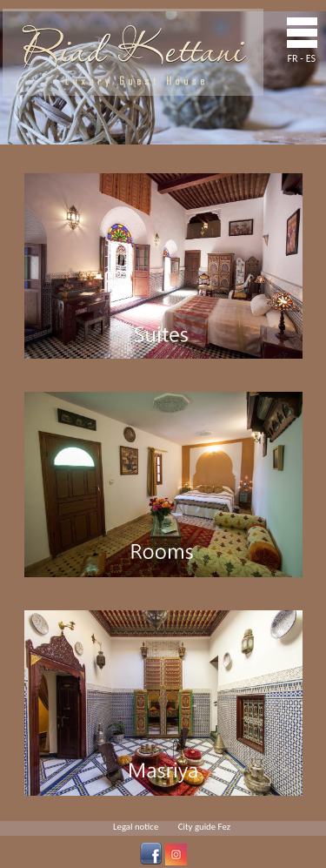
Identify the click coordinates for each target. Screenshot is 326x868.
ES (311, 58)
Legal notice (136, 827)
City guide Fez (204, 827)
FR (293, 58)
